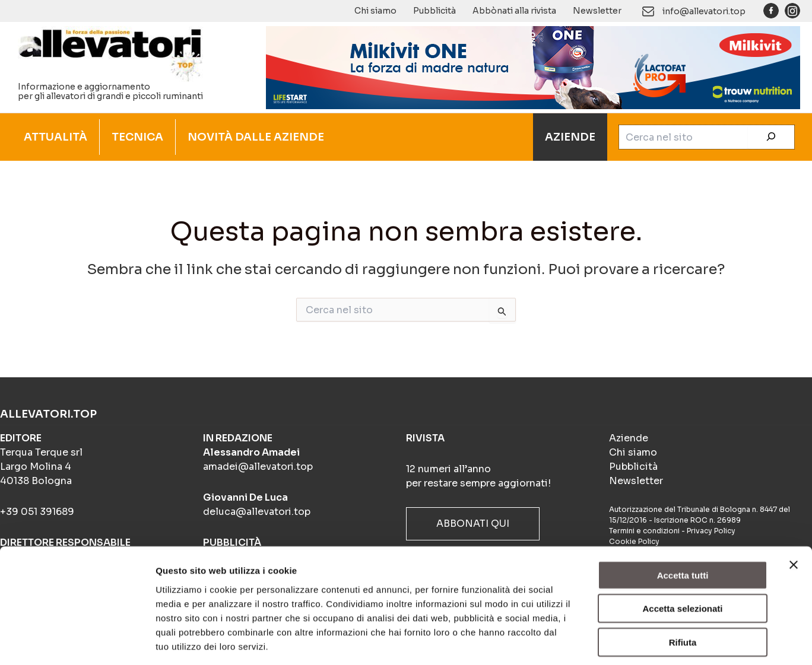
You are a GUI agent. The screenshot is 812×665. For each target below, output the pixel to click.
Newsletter (597, 11)
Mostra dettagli (624, 642)
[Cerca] (771, 137)
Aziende (629, 438)
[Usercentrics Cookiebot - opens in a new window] (77, 642)
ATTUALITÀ (55, 137)
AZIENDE (570, 137)
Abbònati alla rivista (514, 11)
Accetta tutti (683, 522)
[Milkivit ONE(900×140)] (533, 66)
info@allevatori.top (704, 11)
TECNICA (137, 137)
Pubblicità (434, 11)
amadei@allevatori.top (258, 467)
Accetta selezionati (682, 556)
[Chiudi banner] (794, 512)
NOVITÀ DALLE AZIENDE (256, 137)
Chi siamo (375, 11)
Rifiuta (683, 589)
